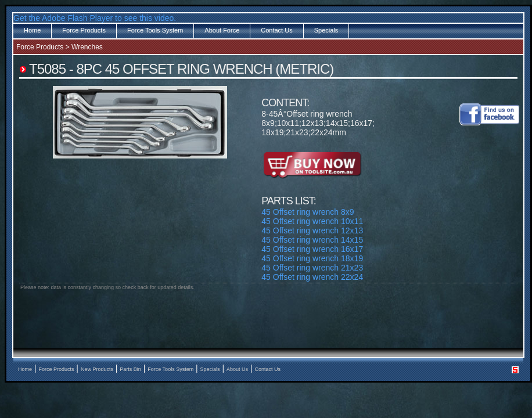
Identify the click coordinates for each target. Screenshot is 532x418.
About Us (237, 369)
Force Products (84, 30)
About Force (222, 30)
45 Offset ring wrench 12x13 (312, 230)
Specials (326, 30)
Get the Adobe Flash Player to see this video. (95, 18)
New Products (97, 369)
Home (32, 30)
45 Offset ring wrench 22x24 (312, 277)
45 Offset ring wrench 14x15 (312, 240)
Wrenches (87, 47)
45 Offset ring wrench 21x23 (312, 268)
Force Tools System (155, 30)
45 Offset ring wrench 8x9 (308, 212)
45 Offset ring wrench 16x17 (312, 249)
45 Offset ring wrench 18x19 (312, 258)
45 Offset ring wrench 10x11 (312, 221)
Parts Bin (130, 369)
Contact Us (276, 30)
